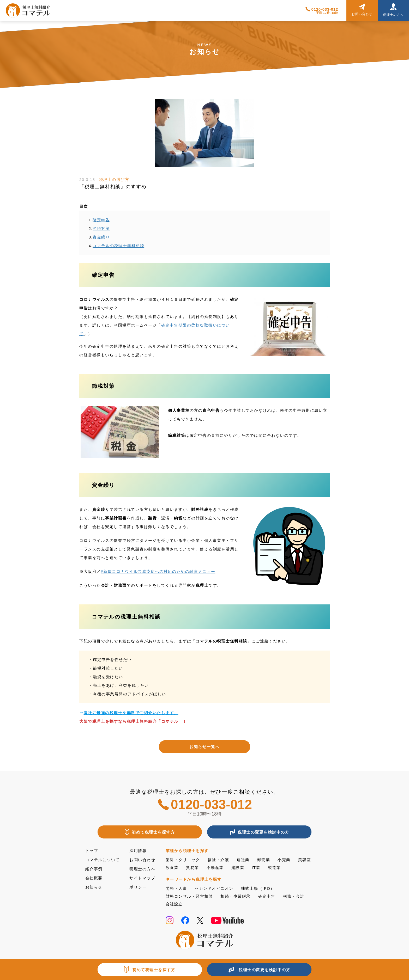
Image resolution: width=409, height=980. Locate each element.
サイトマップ (142, 878)
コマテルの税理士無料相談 (118, 246)
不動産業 (215, 868)
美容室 (305, 860)
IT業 (256, 868)
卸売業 (264, 860)
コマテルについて (103, 860)
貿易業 (193, 868)
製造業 (274, 868)
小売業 (284, 860)
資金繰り (101, 237)
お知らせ (94, 887)
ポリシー (138, 887)
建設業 (238, 868)
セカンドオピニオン (214, 888)
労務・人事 (176, 888)
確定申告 (101, 220)
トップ (92, 851)
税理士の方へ (142, 869)
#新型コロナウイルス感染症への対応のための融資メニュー (158, 571)
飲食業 (172, 868)
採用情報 (138, 851)
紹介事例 (94, 869)
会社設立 (174, 904)
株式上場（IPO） (258, 888)
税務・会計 (294, 896)
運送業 (243, 860)
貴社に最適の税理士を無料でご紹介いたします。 (131, 713)
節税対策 (101, 228)
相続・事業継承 (236, 896)
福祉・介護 (218, 860)
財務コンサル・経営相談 (189, 896)
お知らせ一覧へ (204, 747)
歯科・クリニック (183, 860)
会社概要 (94, 878)
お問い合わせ (142, 860)
